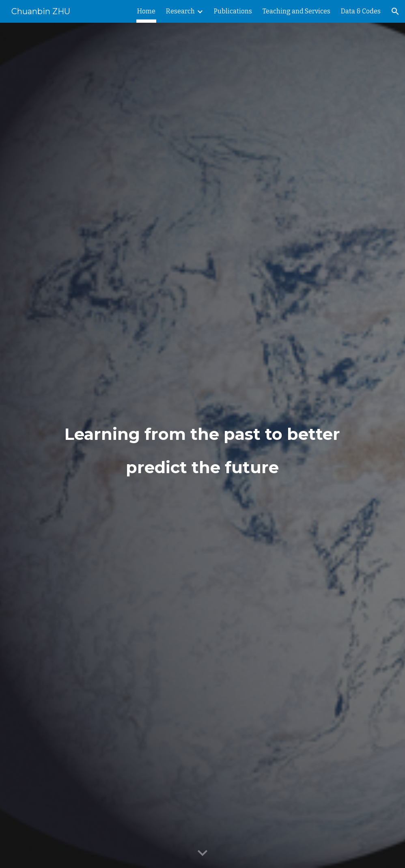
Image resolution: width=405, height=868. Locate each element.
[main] (202, 446)
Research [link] (180, 11)
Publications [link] (233, 11)
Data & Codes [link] (361, 11)
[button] (395, 11)
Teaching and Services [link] (296, 11)
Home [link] (146, 11)
